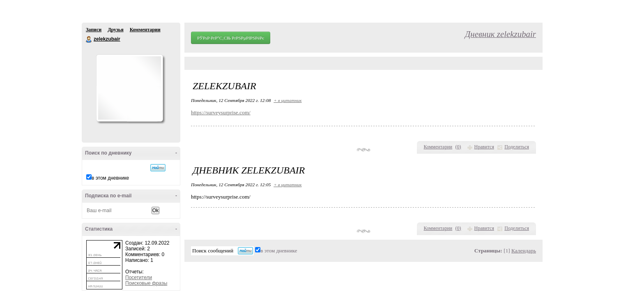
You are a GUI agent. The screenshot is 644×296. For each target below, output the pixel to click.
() (458, 147)
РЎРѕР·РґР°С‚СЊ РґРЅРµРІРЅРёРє (231, 38)
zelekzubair (89, 39)
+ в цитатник (287, 100)
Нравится (484, 147)
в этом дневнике (110, 178)
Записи (94, 30)
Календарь (524, 251)
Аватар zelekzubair (129, 88)
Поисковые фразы (146, 283)
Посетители (139, 277)
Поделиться (517, 147)
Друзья (115, 30)
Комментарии (145, 30)
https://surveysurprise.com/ (221, 112)
